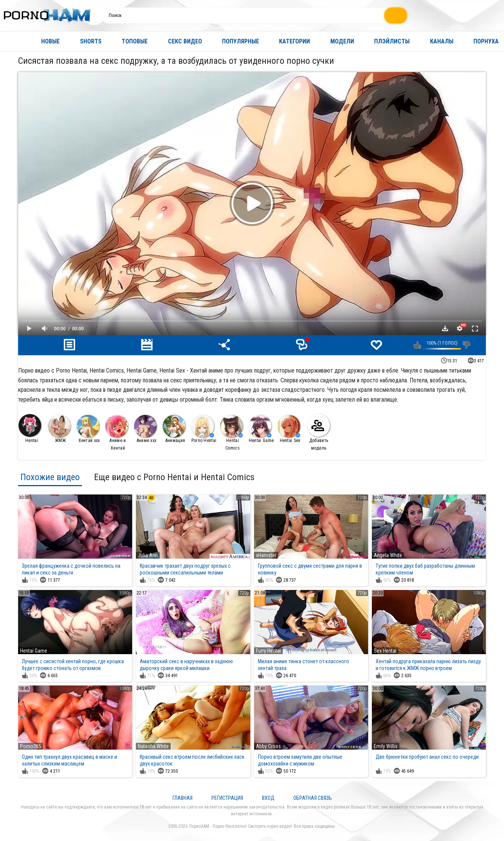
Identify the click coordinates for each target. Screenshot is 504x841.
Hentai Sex (289, 429)
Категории (294, 41)
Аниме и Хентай (117, 433)
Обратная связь (313, 798)
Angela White (388, 555)
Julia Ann (148, 555)
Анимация (174, 429)
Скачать (445, 328)
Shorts (91, 41)
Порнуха (486, 41)
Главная (13, 41)
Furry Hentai (268, 651)
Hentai (30, 429)
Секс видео (185, 41)
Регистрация (227, 798)
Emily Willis (386, 746)
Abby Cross (268, 746)
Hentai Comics (231, 433)
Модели (342, 41)
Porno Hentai (204, 429)
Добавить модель (319, 432)
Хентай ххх (88, 429)
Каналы (442, 41)
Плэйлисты (392, 41)
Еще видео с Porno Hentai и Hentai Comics (174, 477)
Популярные (240, 41)
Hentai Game (261, 429)
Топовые (135, 41)
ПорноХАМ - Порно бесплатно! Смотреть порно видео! (241, 826)
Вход (268, 798)
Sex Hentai (385, 651)
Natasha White (153, 746)
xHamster (266, 555)
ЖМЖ (59, 429)
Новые (50, 41)
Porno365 (31, 746)
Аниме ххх (145, 429)
